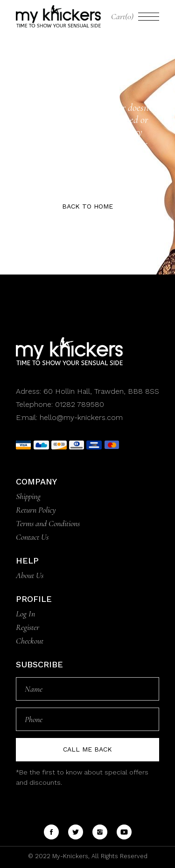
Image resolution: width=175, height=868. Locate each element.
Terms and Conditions (48, 523)
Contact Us (32, 537)
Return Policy (36, 510)
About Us (30, 575)
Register (28, 627)
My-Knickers (69, 856)
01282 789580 (80, 404)
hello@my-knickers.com (81, 417)
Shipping (28, 496)
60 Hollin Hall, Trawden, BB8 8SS (100, 391)
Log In (25, 614)
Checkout (30, 641)
